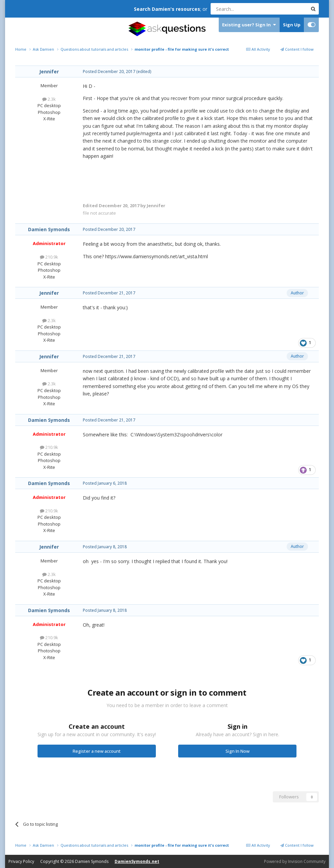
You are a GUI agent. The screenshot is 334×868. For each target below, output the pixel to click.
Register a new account (97, 751)
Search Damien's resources (167, 9)
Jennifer (49, 71)
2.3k (49, 99)
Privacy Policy (21, 861)
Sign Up (292, 25)
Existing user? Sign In (249, 25)
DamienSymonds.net (137, 861)
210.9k (49, 257)
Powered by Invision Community (295, 861)
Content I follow (297, 49)
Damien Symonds (49, 229)
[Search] (243, 9)
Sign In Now (237, 751)
